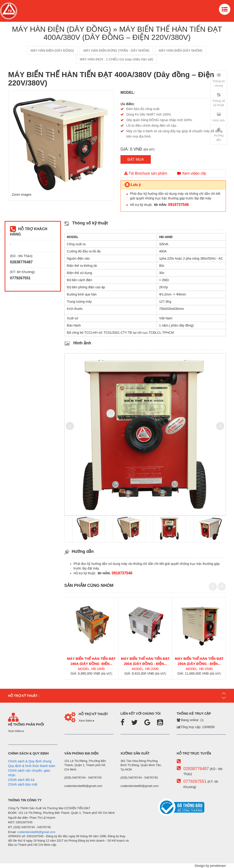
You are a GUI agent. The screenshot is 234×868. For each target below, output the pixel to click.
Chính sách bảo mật (23, 784)
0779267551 (195, 781)
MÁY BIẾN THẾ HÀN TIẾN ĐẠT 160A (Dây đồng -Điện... (91, 661)
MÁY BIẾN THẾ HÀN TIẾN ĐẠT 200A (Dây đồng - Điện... (145, 661)
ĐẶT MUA (136, 159)
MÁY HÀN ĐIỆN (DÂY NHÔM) (180, 50)
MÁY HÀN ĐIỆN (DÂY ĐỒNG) (52, 50)
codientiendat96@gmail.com (36, 832)
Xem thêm (16, 731)
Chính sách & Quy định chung (30, 761)
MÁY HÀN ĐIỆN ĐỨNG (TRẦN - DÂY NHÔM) (116, 50)
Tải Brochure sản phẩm (146, 173)
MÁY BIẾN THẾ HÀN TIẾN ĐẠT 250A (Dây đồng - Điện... (199, 661)
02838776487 (196, 769)
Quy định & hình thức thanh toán (32, 766)
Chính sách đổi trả (21, 780)
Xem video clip (192, 173)
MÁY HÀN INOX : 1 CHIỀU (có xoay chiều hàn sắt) (116, 59)
